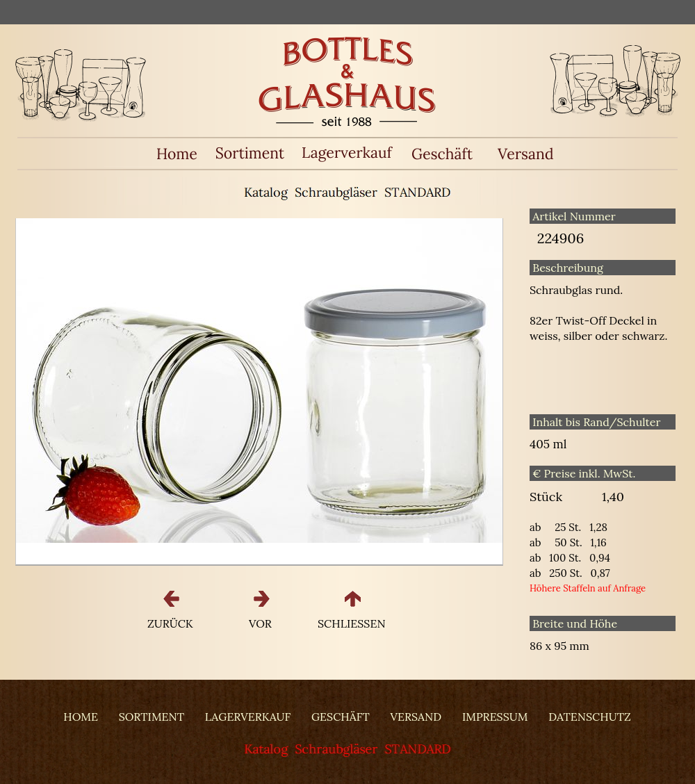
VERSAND (416, 717)
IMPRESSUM (495, 717)
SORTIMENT (152, 717)
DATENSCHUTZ (589, 717)
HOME (81, 717)
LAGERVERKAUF (248, 717)
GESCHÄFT (341, 717)
